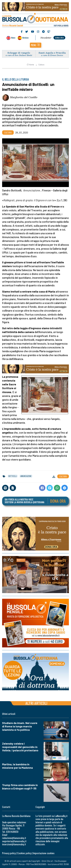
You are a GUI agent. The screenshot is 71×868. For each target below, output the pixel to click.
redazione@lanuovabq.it (14, 838)
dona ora (59, 38)
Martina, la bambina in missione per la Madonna (17, 766)
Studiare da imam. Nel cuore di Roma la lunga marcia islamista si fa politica (20, 726)
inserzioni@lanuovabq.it (14, 844)
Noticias (25, 38)
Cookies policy (24, 853)
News (13, 38)
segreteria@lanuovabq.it (14, 841)
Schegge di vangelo (19, 53)
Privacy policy (9, 853)
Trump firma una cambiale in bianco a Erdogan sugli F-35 (20, 787)
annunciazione (26, 476)
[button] (36, 45)
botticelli (13, 476)
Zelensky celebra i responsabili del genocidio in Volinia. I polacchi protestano (20, 747)
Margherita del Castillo (24, 97)
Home (30, 65)
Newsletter (46, 38)
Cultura (41, 65)
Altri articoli (36, 703)
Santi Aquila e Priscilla (52, 53)
